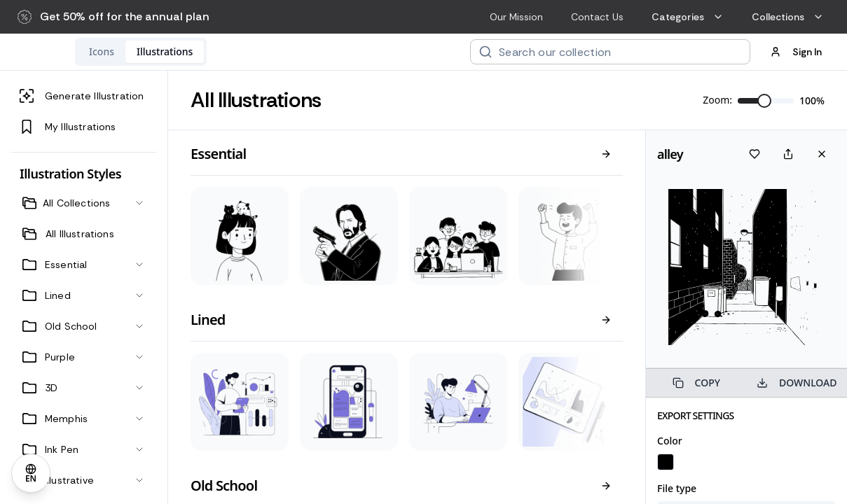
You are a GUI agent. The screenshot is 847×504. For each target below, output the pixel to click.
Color (670, 441)
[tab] (193, 52)
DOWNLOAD (797, 383)
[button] (113, 17)
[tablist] (232, 52)
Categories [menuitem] (688, 17)
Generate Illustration (82, 96)
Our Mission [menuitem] (516, 17)
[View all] (606, 154)
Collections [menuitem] (788, 17)
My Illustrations (68, 127)
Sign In (796, 52)
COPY (696, 383)
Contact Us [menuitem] (597, 17)
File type (677, 488)
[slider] (764, 101)
